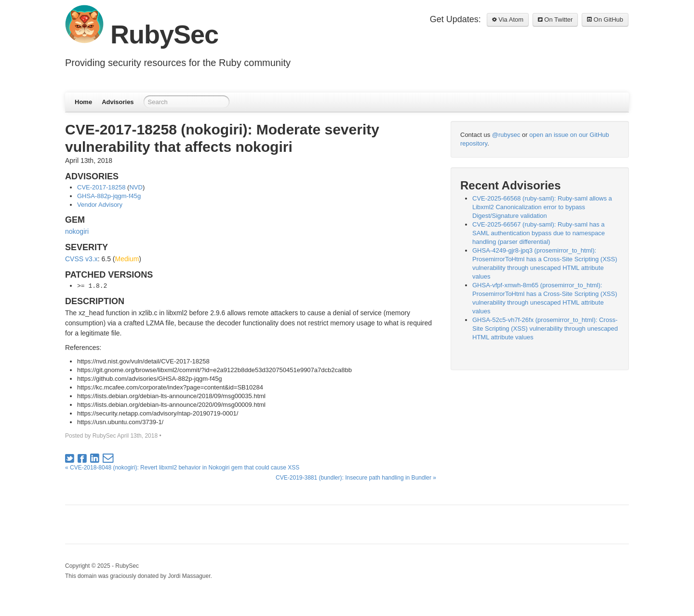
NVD (136, 187)
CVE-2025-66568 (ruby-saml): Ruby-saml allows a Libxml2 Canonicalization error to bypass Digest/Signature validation (542, 207)
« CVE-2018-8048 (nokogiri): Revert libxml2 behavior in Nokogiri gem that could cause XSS (182, 468)
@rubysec (506, 135)
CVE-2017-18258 (101, 187)
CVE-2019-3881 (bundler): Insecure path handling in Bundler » (356, 478)
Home (83, 102)
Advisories (118, 102)
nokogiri (77, 231)
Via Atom (508, 20)
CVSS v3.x (81, 259)
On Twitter (555, 20)
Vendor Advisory (100, 205)
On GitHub (605, 20)
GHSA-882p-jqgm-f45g (109, 196)
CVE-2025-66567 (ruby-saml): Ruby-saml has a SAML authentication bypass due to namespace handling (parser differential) (539, 233)
